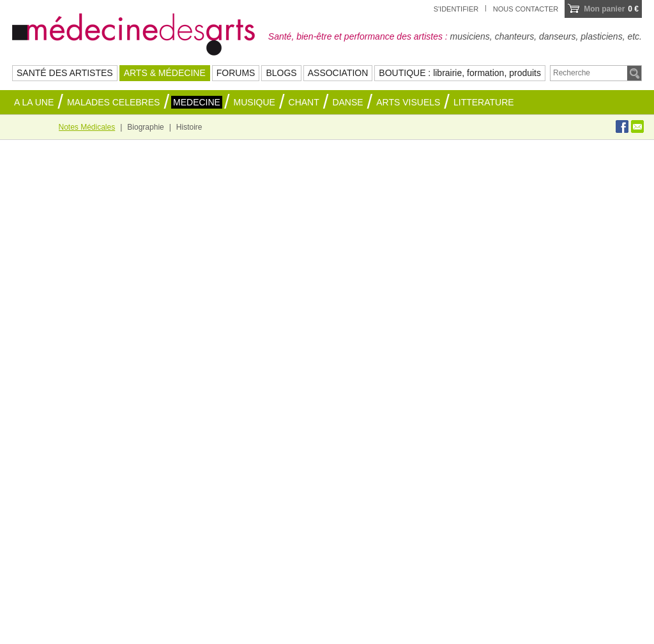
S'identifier (456, 9)
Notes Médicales (87, 127)
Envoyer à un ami (637, 126)
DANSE (347, 102)
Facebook (622, 126)
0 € (611, 9)
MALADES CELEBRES (114, 102)
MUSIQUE (255, 102)
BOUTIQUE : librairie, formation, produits (460, 73)
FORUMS (236, 73)
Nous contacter (526, 9)
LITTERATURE (484, 102)
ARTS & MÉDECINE (165, 73)
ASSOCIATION (338, 73)
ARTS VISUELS (408, 102)
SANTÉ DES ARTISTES (65, 73)
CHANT (304, 102)
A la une (34, 102)
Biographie (145, 127)
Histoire (189, 127)
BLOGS (281, 73)
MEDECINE (197, 102)
